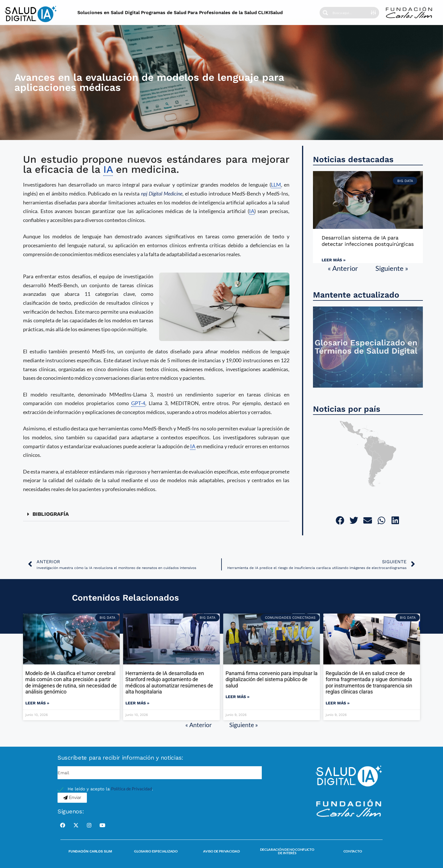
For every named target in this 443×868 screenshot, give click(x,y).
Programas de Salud (164, 13)
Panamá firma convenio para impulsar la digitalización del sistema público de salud (272, 679)
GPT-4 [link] (138, 403)
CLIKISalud (270, 13)
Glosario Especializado (156, 851)
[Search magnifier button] (325, 13)
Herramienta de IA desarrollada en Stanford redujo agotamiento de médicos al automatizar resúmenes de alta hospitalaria (169, 683)
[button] (156, 514)
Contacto (353, 851)
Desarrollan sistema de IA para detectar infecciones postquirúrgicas (368, 241)
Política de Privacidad (131, 789)
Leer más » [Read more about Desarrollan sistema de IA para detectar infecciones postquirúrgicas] (334, 260)
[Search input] (350, 13)
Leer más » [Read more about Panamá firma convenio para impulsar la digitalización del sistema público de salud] (237, 697)
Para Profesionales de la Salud (222, 13)
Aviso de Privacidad (221, 851)
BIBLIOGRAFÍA (51, 514)
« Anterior (343, 268)
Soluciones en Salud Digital (109, 13)
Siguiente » (392, 268)
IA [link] (108, 169)
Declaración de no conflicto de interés (287, 851)
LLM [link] (276, 185)
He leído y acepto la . (110, 789)
